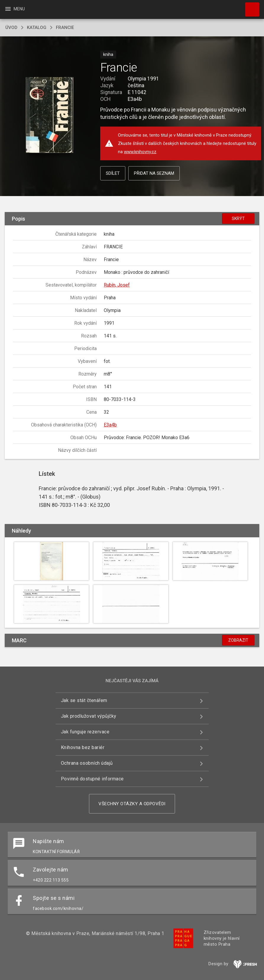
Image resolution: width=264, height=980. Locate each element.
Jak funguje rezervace (85, 732)
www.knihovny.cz (140, 152)
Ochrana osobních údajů (87, 763)
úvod (11, 28)
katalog (37, 28)
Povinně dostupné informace (92, 779)
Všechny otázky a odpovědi (132, 804)
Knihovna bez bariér (83, 747)
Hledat (250, 7)
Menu (15, 9)
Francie (65, 28)
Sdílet (113, 173)
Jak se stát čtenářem (84, 700)
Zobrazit (238, 640)
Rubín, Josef (117, 285)
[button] (50, 115)
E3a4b (110, 425)
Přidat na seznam (154, 173)
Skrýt (238, 219)
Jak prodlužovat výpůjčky (89, 716)
